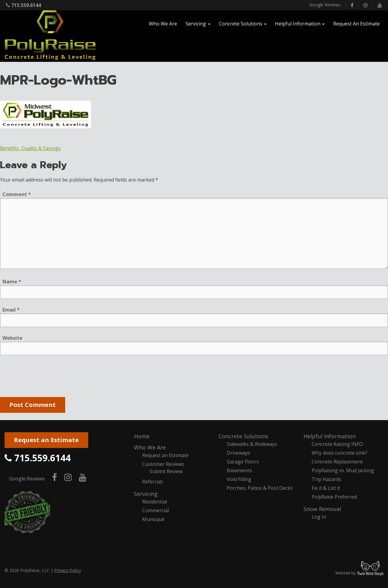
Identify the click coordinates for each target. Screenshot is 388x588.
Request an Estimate (46, 440)
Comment (17, 194)
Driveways (238, 453)
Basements (239, 470)
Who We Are (150, 447)
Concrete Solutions (243, 436)
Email (11, 310)
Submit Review (166, 471)
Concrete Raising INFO (337, 444)
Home (142, 436)
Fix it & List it (326, 488)
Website (12, 338)
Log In (319, 517)
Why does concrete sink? (339, 453)
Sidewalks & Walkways (252, 444)
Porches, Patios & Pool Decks (260, 488)
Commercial (156, 510)
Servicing (146, 494)
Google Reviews (325, 5)
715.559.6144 (23, 5)
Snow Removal (322, 509)
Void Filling (239, 479)
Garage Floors (243, 462)
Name (12, 282)
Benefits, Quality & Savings (30, 148)
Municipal (153, 519)
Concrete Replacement (337, 462)
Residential (155, 502)
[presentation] (46, 377)
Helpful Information (329, 436)
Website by (359, 573)
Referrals (153, 482)
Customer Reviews (163, 464)
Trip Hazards (326, 479)
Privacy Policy (68, 570)
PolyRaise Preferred (334, 497)
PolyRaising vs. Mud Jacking (343, 470)
